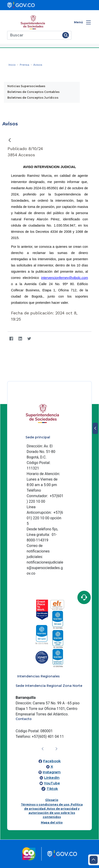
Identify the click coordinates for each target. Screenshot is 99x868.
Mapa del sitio (52, 822)
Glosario (52, 800)
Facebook (52, 761)
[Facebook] (11, 339)
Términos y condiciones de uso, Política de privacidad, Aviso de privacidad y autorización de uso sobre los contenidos (52, 811)
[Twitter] (29, 339)
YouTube (52, 783)
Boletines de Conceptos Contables (33, 92)
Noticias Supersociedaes (26, 86)
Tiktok (52, 789)
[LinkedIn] (20, 339)
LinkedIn (52, 778)
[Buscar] (34, 35)
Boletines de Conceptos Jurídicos (33, 98)
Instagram (52, 772)
